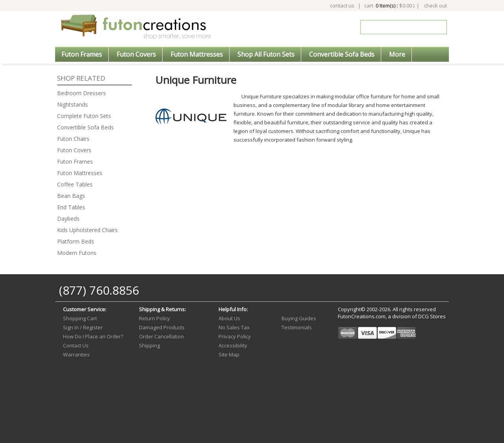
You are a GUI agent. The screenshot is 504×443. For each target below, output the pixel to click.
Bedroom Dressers (82, 93)
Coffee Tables (75, 184)
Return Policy (155, 318)
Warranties (76, 354)
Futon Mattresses (197, 54)
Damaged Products (162, 327)
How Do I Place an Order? (93, 336)
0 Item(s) (385, 6)
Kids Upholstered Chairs (87, 230)
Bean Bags (71, 196)
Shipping (149, 345)
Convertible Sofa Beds (342, 54)
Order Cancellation (161, 336)
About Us (229, 318)
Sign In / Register (83, 327)
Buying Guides (299, 318)
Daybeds (68, 219)
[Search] (398, 27)
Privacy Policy (235, 336)
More (397, 54)
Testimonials (297, 327)
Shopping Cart (80, 318)
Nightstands (72, 104)
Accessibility (233, 345)
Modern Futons (77, 253)
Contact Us (76, 345)
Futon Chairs (73, 139)
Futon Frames (82, 54)
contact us (342, 6)
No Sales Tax (234, 327)
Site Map (229, 354)
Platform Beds (76, 241)
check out (435, 6)
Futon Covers (136, 54)
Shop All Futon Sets (266, 54)
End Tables (71, 207)
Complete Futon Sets (84, 116)
